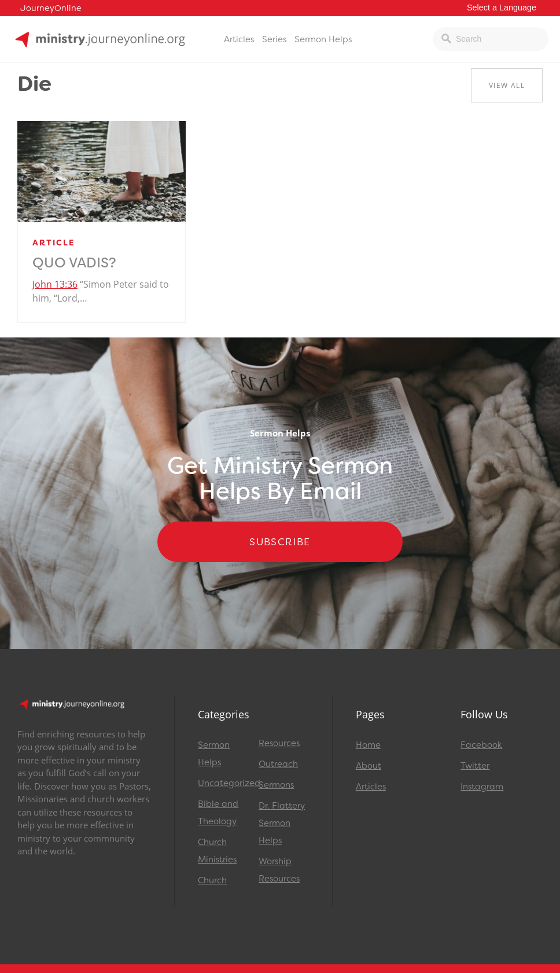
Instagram (482, 787)
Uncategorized (223, 783)
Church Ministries (217, 851)
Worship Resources (279, 870)
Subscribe (280, 542)
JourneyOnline (51, 8)
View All (507, 85)
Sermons (276, 785)
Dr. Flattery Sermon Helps (282, 823)
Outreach (278, 764)
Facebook (481, 745)
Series (274, 39)
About (369, 766)
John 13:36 (55, 284)
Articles (239, 39)
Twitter (475, 766)
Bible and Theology (218, 813)
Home (368, 745)
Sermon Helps (323, 39)
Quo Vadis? (74, 263)
